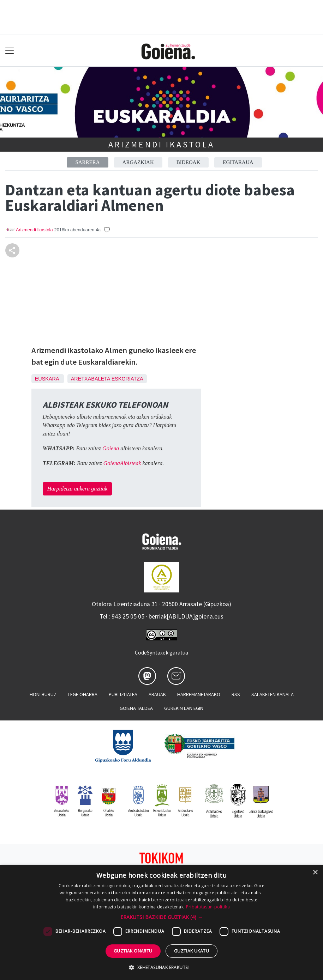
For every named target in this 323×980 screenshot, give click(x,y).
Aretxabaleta (91, 379)
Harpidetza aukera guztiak (77, 489)
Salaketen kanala (273, 694)
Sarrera (87, 162)
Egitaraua (238, 162)
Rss (236, 694)
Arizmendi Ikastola (161, 144)
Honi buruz (43, 694)
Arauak (157, 694)
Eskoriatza (127, 379)
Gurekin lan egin (184, 708)
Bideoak (189, 162)
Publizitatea (123, 694)
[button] (161, 917)
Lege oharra (83, 694)
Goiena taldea (136, 708)
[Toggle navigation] (10, 51)
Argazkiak (138, 162)
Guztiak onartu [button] (133, 951)
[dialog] (161, 923)
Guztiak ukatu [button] (192, 951)
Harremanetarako (199, 694)
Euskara (47, 379)
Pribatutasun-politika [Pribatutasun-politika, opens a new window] (208, 907)
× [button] (315, 873)
